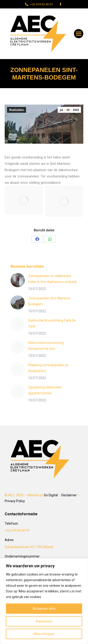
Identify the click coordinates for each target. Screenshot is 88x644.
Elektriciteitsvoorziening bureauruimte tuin (46, 346)
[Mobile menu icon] (79, 34)
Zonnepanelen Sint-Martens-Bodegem (50, 301)
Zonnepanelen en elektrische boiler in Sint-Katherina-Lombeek (52, 279)
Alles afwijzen (44, 634)
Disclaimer (69, 495)
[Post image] (18, 280)
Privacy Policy (15, 501)
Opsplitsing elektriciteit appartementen (45, 390)
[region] (44, 601)
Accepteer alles (44, 609)
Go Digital (51, 495)
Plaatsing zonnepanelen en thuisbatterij (48, 368)
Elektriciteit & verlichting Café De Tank (52, 323)
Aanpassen (44, 621)
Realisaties (17, 110)
